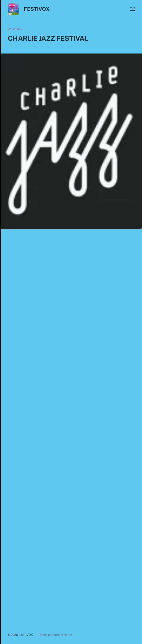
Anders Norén (63, 635)
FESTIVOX (37, 9)
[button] (132, 9)
